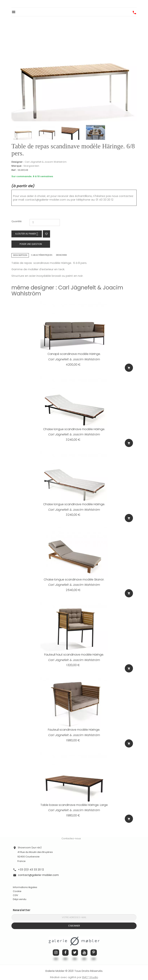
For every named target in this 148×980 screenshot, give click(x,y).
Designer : (18, 162)
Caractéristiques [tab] (42, 255)
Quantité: (17, 222)
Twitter (75, 947)
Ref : (14, 170)
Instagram (56, 947)
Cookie (17, 886)
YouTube (84, 947)
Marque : (17, 166)
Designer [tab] (61, 255)
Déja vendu (20, 894)
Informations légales (25, 882)
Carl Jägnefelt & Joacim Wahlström (46, 162)
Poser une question (31, 244)
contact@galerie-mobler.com (46, 200)
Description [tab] (20, 255)
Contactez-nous (71, 833)
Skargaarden (31, 166)
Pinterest (94, 947)
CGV (16, 890)
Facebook (65, 947)
